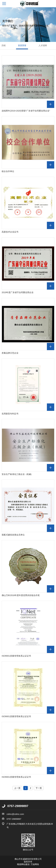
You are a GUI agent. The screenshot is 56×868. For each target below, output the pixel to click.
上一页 (17, 788)
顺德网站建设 (23, 864)
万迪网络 (35, 864)
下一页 (39, 788)
